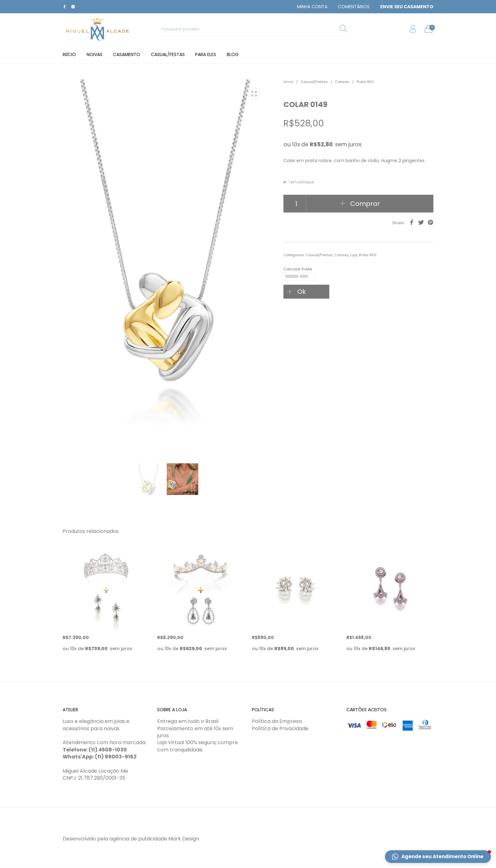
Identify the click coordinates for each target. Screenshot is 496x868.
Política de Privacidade (280, 729)
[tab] (358, 242)
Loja (354, 255)
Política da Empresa (277, 722)
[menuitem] (312, 7)
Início (288, 82)
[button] (438, 857)
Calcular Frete (299, 270)
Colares (342, 82)
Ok (302, 292)
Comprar (365, 204)
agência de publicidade (138, 839)
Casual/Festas (314, 82)
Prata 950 (365, 82)
